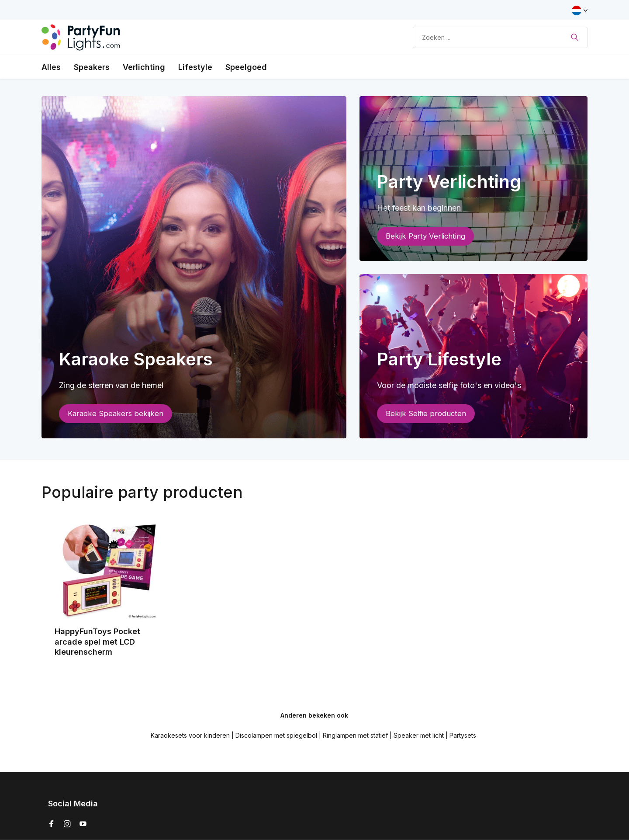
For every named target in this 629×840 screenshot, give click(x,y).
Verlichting (144, 67)
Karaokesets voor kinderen (190, 735)
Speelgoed (246, 67)
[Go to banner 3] (474, 356)
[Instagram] (67, 824)
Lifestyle (195, 67)
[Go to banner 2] (474, 179)
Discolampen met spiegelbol (276, 735)
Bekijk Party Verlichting (425, 236)
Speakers (92, 67)
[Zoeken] (500, 37)
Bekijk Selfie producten (426, 413)
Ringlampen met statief (355, 735)
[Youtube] (83, 824)
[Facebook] (52, 824)
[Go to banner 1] (194, 267)
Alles (51, 67)
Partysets (463, 735)
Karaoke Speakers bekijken (116, 413)
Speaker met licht (419, 735)
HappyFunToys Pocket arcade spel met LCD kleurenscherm (97, 642)
